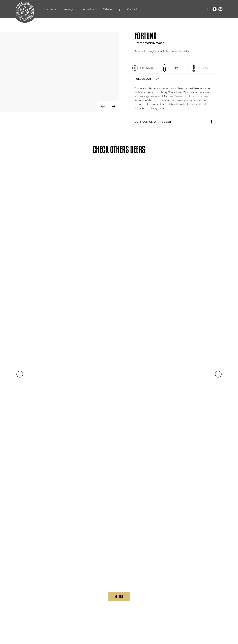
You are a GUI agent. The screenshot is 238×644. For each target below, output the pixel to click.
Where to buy (112, 9)
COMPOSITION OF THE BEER (153, 122)
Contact (132, 9)
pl (209, 9)
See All (119, 596)
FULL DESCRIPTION (147, 79)
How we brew (88, 9)
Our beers (50, 9)
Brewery (68, 9)
